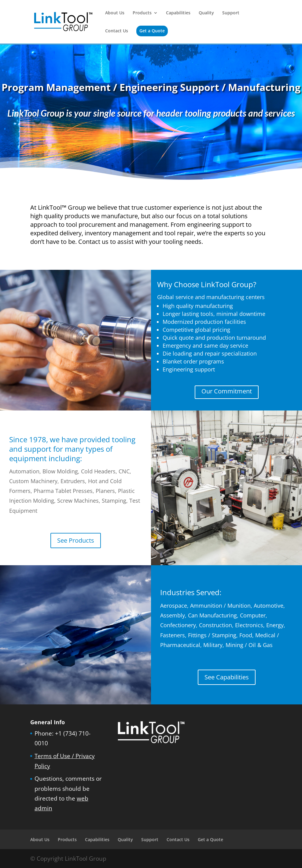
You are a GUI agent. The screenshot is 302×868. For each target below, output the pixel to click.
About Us (115, 13)
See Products (76, 540)
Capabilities (178, 13)
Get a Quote (152, 31)
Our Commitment (227, 391)
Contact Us (117, 31)
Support (231, 13)
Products (142, 13)
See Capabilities (227, 677)
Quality (206, 13)
